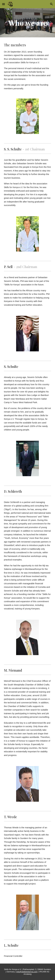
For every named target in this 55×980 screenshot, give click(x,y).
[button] (4, 4)
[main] (28, 23)
